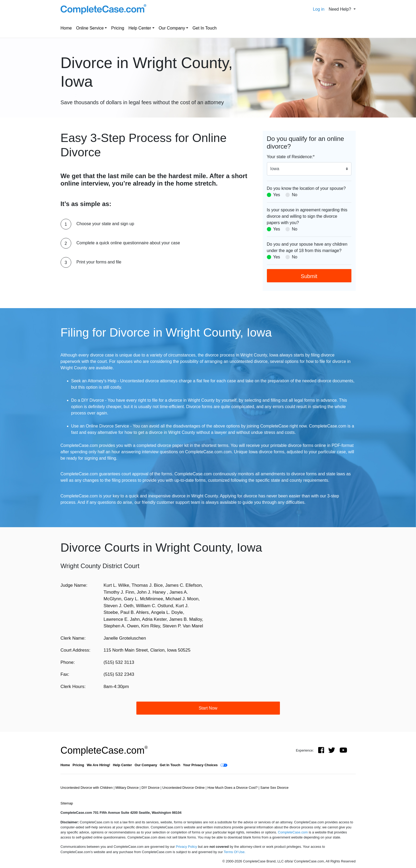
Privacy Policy (186, 847)
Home (66, 28)
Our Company (172, 28)
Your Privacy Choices (200, 765)
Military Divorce (127, 788)
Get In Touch (204, 28)
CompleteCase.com (104, 750)
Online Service (90, 28)
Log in (319, 9)
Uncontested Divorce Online (184, 788)
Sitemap (67, 803)
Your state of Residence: (291, 157)
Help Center (140, 28)
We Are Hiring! (98, 765)
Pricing (118, 28)
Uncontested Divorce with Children (87, 788)
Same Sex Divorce (274, 788)
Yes (277, 195)
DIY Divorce (151, 788)
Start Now (208, 708)
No (295, 195)
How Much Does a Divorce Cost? (233, 788)
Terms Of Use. (235, 852)
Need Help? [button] (340, 9)
